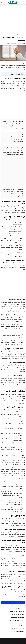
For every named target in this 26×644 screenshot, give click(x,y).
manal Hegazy (21, 43)
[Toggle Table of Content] (22, 74)
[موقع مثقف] (13, 2)
